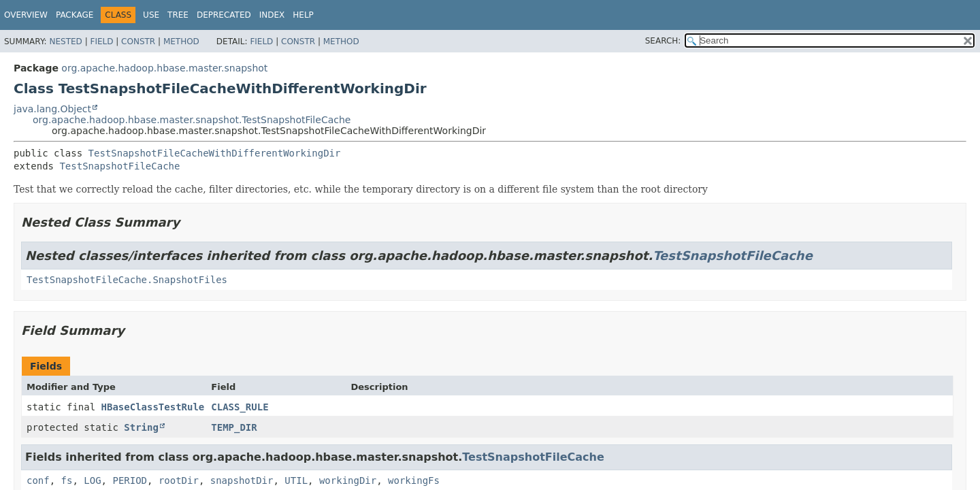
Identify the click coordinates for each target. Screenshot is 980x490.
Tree (178, 15)
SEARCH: (663, 41)
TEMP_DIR (234, 427)
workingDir (348, 480)
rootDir (179, 480)
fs (67, 480)
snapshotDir (242, 480)
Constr (138, 42)
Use (151, 15)
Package (75, 15)
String (141, 427)
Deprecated (224, 15)
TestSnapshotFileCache (119, 166)
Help (303, 15)
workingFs (414, 480)
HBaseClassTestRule (153, 407)
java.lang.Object (52, 109)
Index (272, 15)
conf (38, 480)
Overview (26, 15)
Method (181, 42)
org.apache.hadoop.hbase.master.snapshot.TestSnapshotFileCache (192, 120)
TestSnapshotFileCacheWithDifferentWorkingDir (215, 153)
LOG (92, 480)
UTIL (296, 480)
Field (101, 42)
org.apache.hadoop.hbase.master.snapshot (164, 68)
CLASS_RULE (240, 407)
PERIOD (130, 480)
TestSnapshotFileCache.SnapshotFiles (127, 280)
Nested (65, 42)
